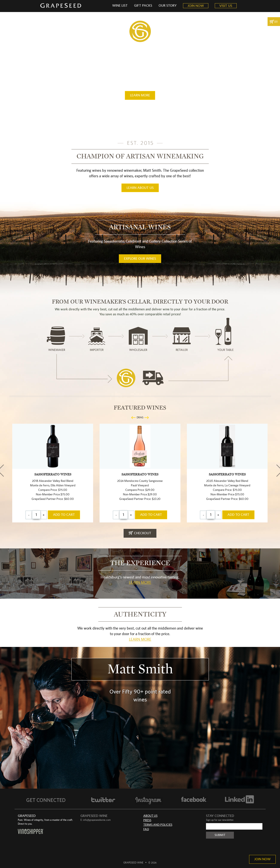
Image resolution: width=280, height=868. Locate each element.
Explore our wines (140, 259)
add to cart (64, 515)
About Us (150, 816)
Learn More (140, 583)
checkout (140, 533)
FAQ (146, 829)
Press (147, 820)
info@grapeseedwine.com (97, 820)
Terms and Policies (158, 825)
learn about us (140, 188)
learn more (140, 95)
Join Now (262, 859)
